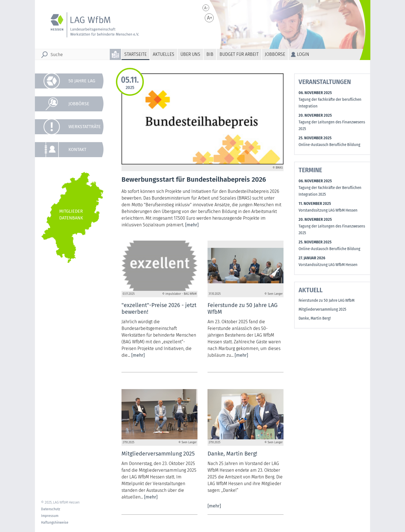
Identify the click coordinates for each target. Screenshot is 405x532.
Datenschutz (51, 509)
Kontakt (77, 149)
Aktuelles (164, 54)
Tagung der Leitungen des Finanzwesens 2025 (332, 125)
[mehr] (192, 225)
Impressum (50, 516)
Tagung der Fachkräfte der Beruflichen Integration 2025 (330, 191)
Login (303, 54)
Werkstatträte (85, 127)
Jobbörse (275, 54)
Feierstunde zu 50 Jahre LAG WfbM (327, 300)
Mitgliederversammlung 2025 (322, 309)
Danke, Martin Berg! (315, 318)
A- (206, 8)
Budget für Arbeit (239, 54)
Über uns (190, 54)
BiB (210, 54)
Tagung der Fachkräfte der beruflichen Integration (330, 103)
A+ (210, 18)
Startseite (135, 54)
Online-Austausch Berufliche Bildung (329, 145)
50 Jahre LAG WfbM (82, 83)
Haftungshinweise (55, 523)
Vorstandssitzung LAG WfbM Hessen (328, 210)
